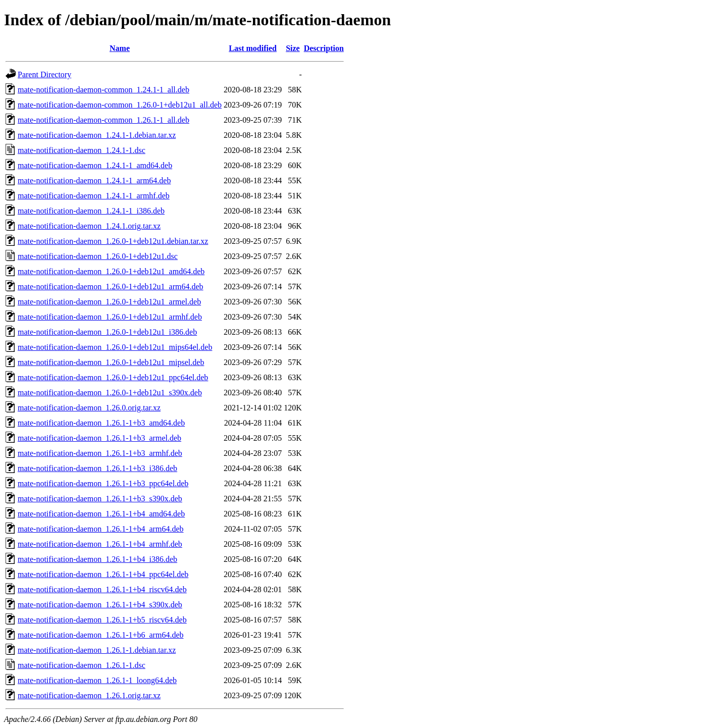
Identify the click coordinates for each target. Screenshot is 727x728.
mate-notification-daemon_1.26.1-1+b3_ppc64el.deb (103, 483)
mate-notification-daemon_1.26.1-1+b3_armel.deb (99, 438)
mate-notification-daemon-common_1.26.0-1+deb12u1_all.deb (120, 105)
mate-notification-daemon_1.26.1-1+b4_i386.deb (97, 559)
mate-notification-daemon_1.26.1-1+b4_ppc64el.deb (103, 574)
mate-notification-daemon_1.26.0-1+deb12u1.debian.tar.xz (113, 241)
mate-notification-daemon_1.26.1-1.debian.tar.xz (97, 650)
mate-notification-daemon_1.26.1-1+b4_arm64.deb (100, 529)
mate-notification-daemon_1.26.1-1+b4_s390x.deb (100, 605)
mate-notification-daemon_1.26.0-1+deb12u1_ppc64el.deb (113, 377)
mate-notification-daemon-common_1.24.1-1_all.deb (103, 90)
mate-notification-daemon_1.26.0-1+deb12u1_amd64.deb (111, 271)
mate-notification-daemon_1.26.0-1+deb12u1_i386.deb (107, 332)
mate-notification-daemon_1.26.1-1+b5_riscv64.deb (102, 620)
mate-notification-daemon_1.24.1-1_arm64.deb (94, 180)
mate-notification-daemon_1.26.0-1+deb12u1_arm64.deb (111, 287)
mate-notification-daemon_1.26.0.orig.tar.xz (89, 408)
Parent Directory (44, 74)
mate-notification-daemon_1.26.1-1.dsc (82, 665)
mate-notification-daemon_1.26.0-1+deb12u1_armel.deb (109, 302)
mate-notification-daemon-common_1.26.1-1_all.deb (103, 120)
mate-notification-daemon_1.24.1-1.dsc (82, 150)
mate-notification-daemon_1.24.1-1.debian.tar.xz (97, 135)
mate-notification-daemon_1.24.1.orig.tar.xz (89, 226)
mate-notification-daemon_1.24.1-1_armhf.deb (94, 196)
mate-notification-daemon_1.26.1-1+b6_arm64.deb (100, 635)
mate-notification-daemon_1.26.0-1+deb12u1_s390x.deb (110, 393)
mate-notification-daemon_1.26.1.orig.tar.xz (89, 695)
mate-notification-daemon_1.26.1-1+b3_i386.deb (97, 468)
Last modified (253, 48)
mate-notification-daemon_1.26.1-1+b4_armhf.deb (100, 544)
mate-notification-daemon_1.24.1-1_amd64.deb (95, 165)
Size (293, 48)
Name (120, 48)
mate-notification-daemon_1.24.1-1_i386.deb (91, 211)
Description (324, 48)
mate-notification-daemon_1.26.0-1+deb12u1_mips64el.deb (115, 347)
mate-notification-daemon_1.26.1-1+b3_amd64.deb (101, 423)
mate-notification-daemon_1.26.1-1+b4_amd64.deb (101, 514)
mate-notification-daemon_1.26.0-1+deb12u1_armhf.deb (110, 317)
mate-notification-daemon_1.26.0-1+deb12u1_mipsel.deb (111, 362)
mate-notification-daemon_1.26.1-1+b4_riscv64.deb (102, 589)
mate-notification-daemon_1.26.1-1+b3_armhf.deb (100, 453)
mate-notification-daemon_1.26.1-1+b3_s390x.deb (100, 499)
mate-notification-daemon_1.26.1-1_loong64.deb (97, 680)
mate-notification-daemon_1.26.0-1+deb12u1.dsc (98, 256)
